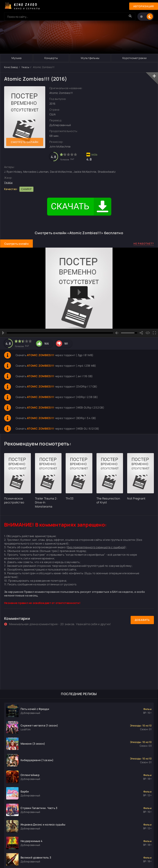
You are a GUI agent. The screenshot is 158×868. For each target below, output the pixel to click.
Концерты (51, 58)
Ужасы (25, 67)
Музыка (17, 58)
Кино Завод (11, 67)
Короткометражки (134, 58)
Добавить (142, 620)
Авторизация (144, 6)
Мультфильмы (90, 58)
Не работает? (144, 244)
